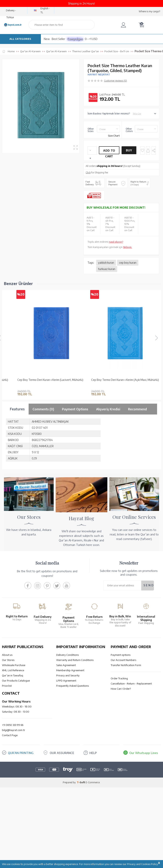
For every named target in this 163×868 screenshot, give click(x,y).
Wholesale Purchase (14, 665)
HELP (93, 753)
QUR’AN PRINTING (21, 753)
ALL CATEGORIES (20, 39)
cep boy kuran (128, 263)
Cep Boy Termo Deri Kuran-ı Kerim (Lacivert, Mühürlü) (87, 380)
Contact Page (10, 735)
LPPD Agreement (66, 681)
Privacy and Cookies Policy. (143, 864)
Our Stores (8, 660)
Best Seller (58, 39)
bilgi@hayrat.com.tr (14, 730)
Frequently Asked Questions (73, 686)
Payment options (121, 655)
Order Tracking (119, 678)
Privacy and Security (68, 675)
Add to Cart (109, 152)
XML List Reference (13, 670)
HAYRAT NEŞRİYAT (99, 75)
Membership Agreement (70, 670)
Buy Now (129, 151)
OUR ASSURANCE (62, 753)
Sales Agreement (66, 665)
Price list (7, 686)
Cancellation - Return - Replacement (131, 684)
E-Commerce (93, 782)
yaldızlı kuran (106, 263)
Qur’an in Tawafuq (13, 675)
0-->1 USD (91, 39)
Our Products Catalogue (16, 681)
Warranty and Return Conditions (75, 660)
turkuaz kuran (107, 269)
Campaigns (75, 39)
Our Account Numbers (123, 660)
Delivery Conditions (67, 655)
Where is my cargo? (149, 11)
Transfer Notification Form (126, 665)
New (47, 39)
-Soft (81, 782)
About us (7, 655)
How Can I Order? (121, 689)
